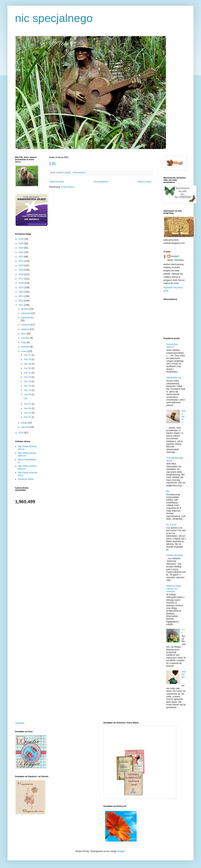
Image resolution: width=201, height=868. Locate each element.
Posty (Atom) (68, 187)
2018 (21, 274)
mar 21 (28, 373)
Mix (168, 491)
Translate (20, 723)
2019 (21, 270)
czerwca (26, 338)
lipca (24, 334)
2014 (21, 292)
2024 (21, 248)
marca (25, 351)
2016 (21, 283)
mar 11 (28, 390)
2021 (21, 261)
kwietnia (26, 347)
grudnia (25, 309)
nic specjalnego (54, 18)
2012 (21, 301)
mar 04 (28, 408)
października (28, 318)
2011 (21, 305)
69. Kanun (171, 525)
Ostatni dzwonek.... (176, 555)
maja (24, 342)
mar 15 (28, 386)
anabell (175, 256)
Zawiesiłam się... (175, 378)
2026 (21, 239)
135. (53, 164)
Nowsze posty (57, 182)
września (26, 325)
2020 (21, 266)
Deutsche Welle (26, 479)
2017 (21, 279)
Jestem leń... (184, 676)
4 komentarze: (79, 172)
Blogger (121, 851)
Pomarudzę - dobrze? (173, 346)
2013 (21, 296)
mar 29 (28, 359)
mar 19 (28, 377)
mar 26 (28, 368)
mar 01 (28, 417)
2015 (21, 288)
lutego (25, 423)
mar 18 (28, 381)
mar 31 (28, 355)
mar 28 (28, 364)
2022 (21, 257)
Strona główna (101, 182)
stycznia (26, 427)
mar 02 (28, 413)
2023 (21, 252)
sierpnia (25, 329)
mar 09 (28, 395)
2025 (21, 244)
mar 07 (28, 404)
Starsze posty (144, 182)
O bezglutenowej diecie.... (175, 459)
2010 (21, 433)
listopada (26, 313)
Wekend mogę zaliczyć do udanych (173, 589)
